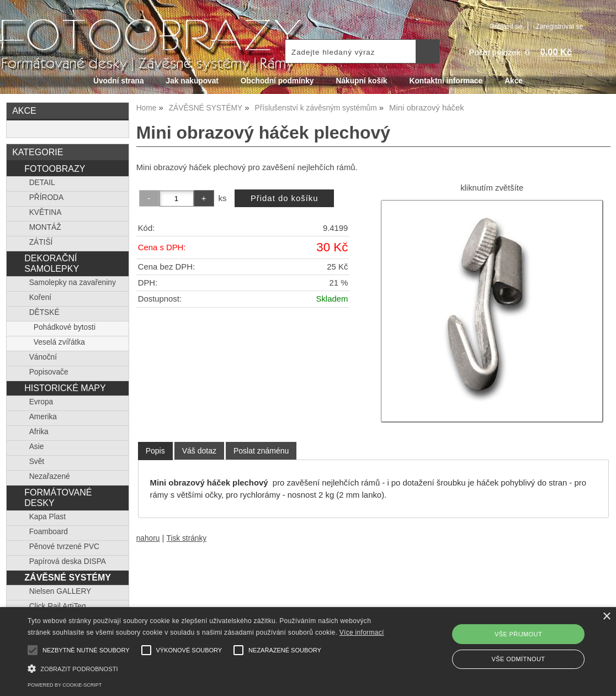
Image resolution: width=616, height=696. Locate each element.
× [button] (606, 617)
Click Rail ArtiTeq (58, 606)
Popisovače (49, 372)
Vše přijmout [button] (518, 634)
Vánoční (43, 357)
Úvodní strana (118, 81)
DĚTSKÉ (44, 312)
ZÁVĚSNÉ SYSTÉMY (68, 577)
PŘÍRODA (47, 197)
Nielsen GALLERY (60, 591)
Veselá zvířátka (59, 342)
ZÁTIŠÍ (41, 242)
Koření (40, 297)
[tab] (155, 451)
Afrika (39, 432)
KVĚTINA (46, 212)
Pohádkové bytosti (65, 327)
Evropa (41, 402)
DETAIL (42, 183)
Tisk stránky (187, 538)
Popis (155, 451)
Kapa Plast (47, 517)
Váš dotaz (199, 451)
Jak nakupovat (192, 81)
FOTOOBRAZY (55, 168)
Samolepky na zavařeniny (73, 283)
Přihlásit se (506, 27)
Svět (37, 462)
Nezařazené (50, 476)
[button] (210, 668)
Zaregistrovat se (559, 27)
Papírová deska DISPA (68, 561)
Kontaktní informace (446, 81)
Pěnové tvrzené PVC (64, 547)
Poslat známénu (261, 451)
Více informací (362, 632)
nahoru (148, 538)
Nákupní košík (361, 81)
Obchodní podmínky (277, 81)
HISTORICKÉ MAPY (65, 388)
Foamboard (49, 532)
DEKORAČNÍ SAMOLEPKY (52, 263)
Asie (37, 447)
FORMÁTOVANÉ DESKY (58, 497)
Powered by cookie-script (65, 685)
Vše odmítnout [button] (519, 659)
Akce (514, 81)
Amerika (43, 417)
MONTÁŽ (45, 227)
